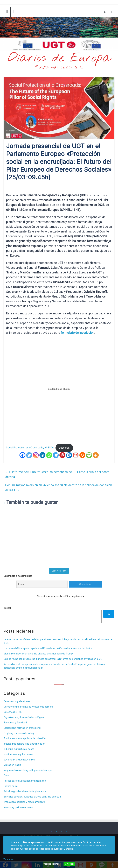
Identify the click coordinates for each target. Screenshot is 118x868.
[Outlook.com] (69, 455)
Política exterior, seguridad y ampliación (25, 781)
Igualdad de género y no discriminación (24, 744)
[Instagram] (36, 455)
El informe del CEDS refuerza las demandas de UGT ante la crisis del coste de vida (57, 474)
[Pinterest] (62, 455)
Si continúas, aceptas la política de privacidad (59, 596)
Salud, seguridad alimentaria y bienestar (25, 791)
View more (8, 859)
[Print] (82, 455)
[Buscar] (109, 614)
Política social (11, 786)
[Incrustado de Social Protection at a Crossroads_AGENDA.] (59, 389)
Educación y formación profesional (22, 728)
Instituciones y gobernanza (18, 754)
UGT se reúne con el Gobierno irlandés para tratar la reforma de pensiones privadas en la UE (53, 659)
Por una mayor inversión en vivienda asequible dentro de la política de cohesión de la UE (59, 488)
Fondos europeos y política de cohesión (25, 738)
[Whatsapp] (49, 455)
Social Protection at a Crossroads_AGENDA (30, 448)
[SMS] (89, 455)
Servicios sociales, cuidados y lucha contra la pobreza (32, 797)
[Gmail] (76, 455)
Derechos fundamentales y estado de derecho (29, 707)
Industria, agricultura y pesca (19, 749)
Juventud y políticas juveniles (19, 760)
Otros (7, 775)
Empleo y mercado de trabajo (19, 733)
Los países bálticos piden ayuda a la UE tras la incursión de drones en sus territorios (48, 648)
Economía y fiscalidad (15, 723)
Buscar (7, 608)
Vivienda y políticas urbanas (18, 807)
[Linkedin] (42, 455)
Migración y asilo (12, 765)
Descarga (64, 448)
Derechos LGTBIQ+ (14, 712)
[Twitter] (29, 455)
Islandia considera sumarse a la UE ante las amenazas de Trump (38, 654)
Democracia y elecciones (17, 701)
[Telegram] (56, 455)
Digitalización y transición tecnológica (24, 717)
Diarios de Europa (59, 58)
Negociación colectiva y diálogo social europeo (28, 770)
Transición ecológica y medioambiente (24, 802)
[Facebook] (22, 455)
